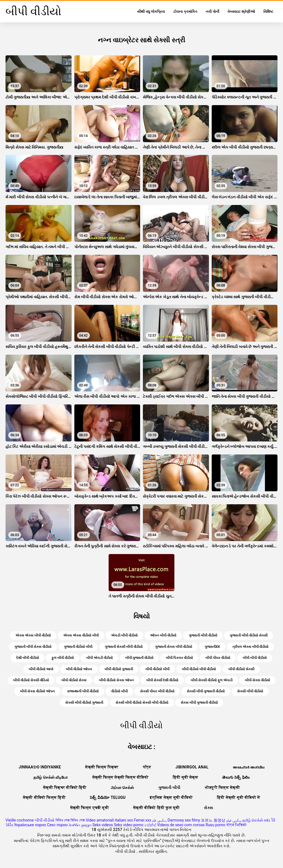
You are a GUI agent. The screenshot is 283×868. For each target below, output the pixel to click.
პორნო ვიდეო (80, 825)
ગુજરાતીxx (212, 647)
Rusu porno (215, 825)
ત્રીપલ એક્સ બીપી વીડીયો (251, 647)
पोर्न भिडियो (237, 825)
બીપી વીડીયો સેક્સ (74, 680)
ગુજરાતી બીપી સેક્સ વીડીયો (33, 647)
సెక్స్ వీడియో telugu (108, 797)
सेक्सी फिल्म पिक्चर (102, 767)
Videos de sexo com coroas (181, 825)
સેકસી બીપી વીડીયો (250, 691)
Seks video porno (129, 825)
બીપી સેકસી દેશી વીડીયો (162, 680)
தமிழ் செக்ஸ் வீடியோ (51, 777)
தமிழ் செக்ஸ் (253, 820)
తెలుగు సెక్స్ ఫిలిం (236, 777)
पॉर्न (147, 767)
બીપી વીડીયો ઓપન (79, 669)
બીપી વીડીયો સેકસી (241, 669)
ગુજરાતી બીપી (169, 788)
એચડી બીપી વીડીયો (124, 635)
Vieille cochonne (20, 820)
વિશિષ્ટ (268, 11)
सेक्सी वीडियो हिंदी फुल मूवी (157, 808)
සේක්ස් (150, 825)
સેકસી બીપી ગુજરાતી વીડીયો (206, 691)
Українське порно (30, 825)
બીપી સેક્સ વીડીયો (257, 680)
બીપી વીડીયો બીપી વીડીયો (199, 669)
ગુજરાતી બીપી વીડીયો (203, 635)
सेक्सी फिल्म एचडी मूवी (90, 808)
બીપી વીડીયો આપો (41, 669)
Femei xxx (142, 820)
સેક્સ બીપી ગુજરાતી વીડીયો (199, 703)
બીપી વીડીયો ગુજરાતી (119, 669)
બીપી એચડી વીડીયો (99, 658)
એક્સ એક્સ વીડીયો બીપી (81, 635)
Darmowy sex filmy (184, 820)
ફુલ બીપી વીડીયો (63, 658)
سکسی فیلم (234, 820)
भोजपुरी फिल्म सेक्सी (222, 788)
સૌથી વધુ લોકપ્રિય (151, 11)
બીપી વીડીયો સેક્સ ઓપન (116, 680)
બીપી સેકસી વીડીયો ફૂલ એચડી (212, 680)
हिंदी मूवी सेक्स (185, 777)
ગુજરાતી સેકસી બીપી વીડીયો (124, 647)
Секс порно (57, 825)
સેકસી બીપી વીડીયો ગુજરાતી (84, 703)
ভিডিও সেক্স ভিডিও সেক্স (70, 820)
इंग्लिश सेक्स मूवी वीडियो (171, 797)
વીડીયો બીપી (119, 691)
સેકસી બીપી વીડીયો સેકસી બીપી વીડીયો (142, 703)
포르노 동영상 (213, 820)
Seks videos (103, 825)
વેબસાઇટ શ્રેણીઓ (241, 11)
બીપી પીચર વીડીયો (218, 658)
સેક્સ (208, 808)
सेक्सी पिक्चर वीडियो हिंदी (65, 788)
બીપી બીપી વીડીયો (255, 658)
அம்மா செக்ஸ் (122, 788)
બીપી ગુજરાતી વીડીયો (139, 658)
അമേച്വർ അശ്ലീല (248, 767)
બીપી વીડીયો (45, 820)
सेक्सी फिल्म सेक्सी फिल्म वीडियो (120, 777)
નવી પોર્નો (212, 11)
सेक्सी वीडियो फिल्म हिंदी (44, 797)
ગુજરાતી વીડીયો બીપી (78, 647)
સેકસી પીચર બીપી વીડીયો (157, 691)
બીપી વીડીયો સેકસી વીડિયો (31, 680)
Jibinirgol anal (192, 767)
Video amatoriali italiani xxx (109, 820)
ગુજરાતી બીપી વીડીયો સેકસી (249, 635)
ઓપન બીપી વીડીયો (163, 635)
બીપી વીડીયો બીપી (157, 669)
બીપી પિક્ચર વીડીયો (179, 658)
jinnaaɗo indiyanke (40, 767)
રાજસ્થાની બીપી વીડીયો (83, 691)
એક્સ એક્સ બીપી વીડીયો (33, 635)
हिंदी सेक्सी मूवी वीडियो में (239, 797)
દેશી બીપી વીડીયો (28, 658)
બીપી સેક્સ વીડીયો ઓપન (37, 691)
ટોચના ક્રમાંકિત (185, 11)
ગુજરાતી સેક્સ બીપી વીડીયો (174, 647)
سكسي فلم (159, 820)
